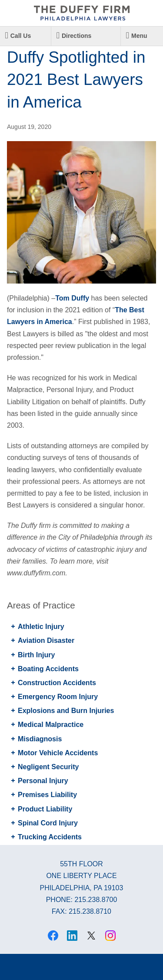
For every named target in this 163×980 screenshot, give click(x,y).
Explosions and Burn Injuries (66, 711)
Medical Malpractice (51, 725)
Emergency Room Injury (58, 697)
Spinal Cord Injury (48, 823)
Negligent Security (48, 767)
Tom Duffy (72, 298)
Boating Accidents (48, 669)
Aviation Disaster (46, 640)
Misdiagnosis (40, 739)
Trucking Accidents (50, 837)
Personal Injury (43, 781)
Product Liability (45, 809)
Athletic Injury (41, 627)
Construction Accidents (57, 683)
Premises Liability (47, 795)
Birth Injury (36, 655)
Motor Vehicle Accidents (58, 753)
